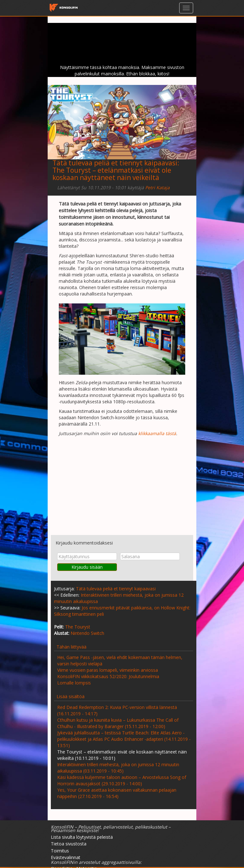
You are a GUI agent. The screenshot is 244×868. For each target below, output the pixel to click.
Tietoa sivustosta (69, 844)
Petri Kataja (157, 187)
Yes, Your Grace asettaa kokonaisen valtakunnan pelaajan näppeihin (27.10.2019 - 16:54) (117, 793)
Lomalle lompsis (74, 683)
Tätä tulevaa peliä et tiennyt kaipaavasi (115, 163)
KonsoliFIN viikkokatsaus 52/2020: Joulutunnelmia (108, 676)
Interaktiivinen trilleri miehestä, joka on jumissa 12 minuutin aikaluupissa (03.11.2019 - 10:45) (118, 768)
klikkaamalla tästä (157, 433)
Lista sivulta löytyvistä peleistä (82, 837)
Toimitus (60, 851)
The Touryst (78, 627)
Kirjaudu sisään (87, 567)
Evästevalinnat (66, 857)
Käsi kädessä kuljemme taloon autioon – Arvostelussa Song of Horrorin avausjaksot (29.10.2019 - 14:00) (122, 780)
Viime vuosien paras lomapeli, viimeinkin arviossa (108, 670)
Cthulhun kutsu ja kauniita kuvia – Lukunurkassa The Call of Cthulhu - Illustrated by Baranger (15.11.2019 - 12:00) (118, 723)
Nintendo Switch (87, 633)
